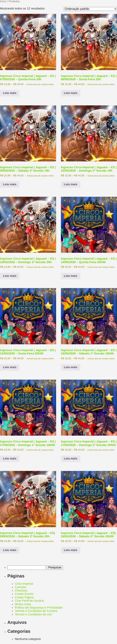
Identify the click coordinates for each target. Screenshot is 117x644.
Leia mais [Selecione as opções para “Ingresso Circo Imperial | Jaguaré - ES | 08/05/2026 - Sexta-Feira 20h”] (71, 93)
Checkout (21, 591)
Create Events (24, 594)
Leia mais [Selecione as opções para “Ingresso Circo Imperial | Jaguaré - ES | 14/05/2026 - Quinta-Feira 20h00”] (71, 276)
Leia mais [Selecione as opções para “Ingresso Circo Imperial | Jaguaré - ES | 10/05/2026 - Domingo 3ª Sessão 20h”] (10, 276)
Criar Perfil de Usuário (29, 601)
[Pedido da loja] (90, 9)
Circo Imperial (24, 584)
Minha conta (23, 604)
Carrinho (20, 587)
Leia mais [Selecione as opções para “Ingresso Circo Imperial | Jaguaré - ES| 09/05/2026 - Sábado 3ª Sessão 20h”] (10, 550)
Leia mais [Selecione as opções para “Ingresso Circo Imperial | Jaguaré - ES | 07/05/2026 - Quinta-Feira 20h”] (10, 93)
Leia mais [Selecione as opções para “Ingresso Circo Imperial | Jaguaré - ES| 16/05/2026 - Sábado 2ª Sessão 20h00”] (71, 550)
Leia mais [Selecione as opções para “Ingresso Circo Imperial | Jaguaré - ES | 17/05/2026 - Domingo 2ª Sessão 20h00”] (71, 459)
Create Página (24, 597)
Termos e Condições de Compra (36, 611)
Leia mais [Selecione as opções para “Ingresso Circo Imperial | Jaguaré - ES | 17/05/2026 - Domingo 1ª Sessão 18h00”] (10, 459)
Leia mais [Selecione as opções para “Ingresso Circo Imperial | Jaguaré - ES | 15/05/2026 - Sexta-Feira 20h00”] (10, 367)
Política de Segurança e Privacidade (39, 608)
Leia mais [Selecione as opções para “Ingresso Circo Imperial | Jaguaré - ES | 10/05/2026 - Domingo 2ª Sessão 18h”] (71, 184)
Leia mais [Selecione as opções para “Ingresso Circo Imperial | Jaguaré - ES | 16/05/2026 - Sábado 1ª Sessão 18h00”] (71, 367)
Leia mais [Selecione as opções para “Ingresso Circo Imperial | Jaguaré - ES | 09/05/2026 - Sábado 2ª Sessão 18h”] (10, 184)
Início (3, 1)
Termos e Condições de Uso (33, 615)
